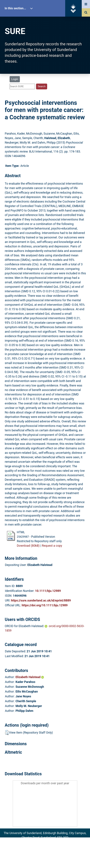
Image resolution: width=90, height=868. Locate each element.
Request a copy (52, 546)
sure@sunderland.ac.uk (49, 842)
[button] (7, 733)
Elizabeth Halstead (30, 677)
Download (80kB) (28, 546)
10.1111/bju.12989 (48, 591)
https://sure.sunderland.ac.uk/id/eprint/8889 (41, 600)
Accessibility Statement (45, 860)
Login (15, 79)
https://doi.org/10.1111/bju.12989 (45, 605)
